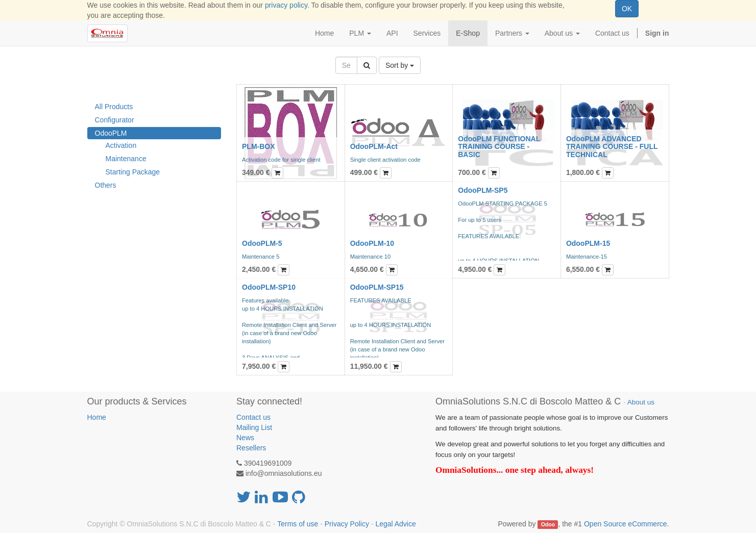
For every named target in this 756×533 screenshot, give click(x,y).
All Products (114, 107)
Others (106, 185)
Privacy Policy (347, 524)
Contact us (253, 417)
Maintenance (126, 159)
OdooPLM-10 (372, 243)
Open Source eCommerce (626, 524)
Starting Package (133, 172)
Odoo (548, 524)
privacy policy (286, 5)
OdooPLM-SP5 (483, 190)
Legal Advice (395, 524)
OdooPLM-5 (262, 243)
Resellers (251, 448)
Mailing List (254, 427)
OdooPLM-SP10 (269, 287)
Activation (121, 145)
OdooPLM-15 (588, 243)
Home (97, 417)
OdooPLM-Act (374, 146)
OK (627, 9)
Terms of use (298, 524)
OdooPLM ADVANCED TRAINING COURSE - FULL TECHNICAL (612, 147)
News (245, 438)
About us (641, 402)
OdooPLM (111, 133)
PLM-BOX (259, 146)
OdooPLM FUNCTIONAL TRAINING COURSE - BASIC (499, 147)
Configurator (115, 120)
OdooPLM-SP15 (377, 287)
